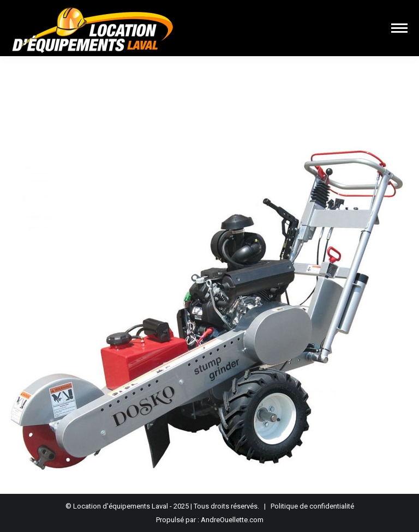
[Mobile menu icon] (399, 28)
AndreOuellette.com (232, 520)
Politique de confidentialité (312, 506)
